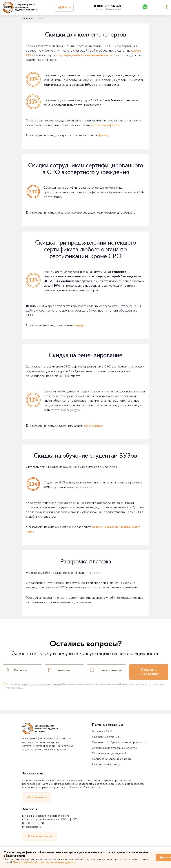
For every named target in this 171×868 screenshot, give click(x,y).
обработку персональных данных (41, 684)
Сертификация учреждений (109, 754)
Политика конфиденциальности (112, 759)
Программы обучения (105, 737)
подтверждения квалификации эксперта (87, 55)
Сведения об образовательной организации (119, 743)
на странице (93, 426)
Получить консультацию (149, 672)
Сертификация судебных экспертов (114, 748)
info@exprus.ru (32, 827)
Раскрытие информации (107, 765)
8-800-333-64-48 (33, 823)
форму (103, 135)
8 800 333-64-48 (107, 6)
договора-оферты (105, 125)
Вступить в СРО (102, 731)
